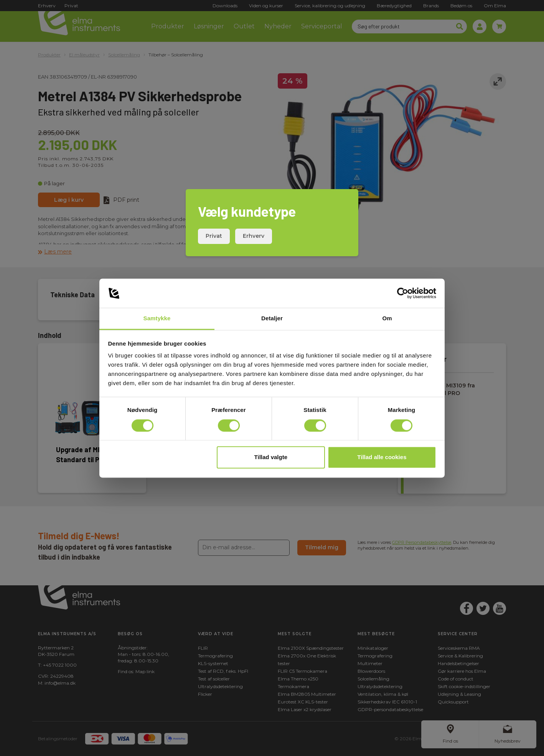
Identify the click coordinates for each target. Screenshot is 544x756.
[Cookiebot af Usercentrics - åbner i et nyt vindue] (403, 293)
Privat (214, 236)
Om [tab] (387, 319)
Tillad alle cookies (382, 457)
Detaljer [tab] (272, 319)
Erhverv (254, 236)
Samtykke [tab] (157, 319)
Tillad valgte (271, 457)
